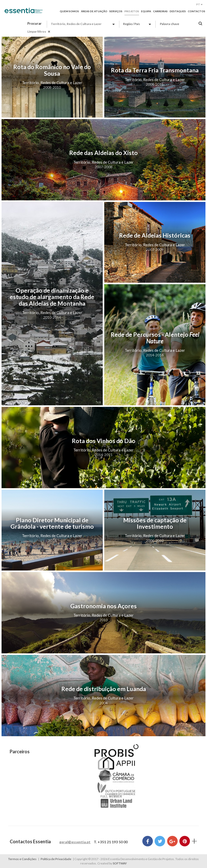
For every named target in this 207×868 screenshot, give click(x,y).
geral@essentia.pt (75, 842)
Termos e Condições (22, 859)
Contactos (197, 11)
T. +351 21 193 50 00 (111, 842)
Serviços (116, 11)
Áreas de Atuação (94, 11)
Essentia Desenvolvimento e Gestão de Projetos (24, 13)
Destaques (178, 11)
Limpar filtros (39, 31)
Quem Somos (69, 11)
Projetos (132, 11)
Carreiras (160, 11)
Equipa (146, 11)
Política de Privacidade (56, 859)
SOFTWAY (120, 863)
